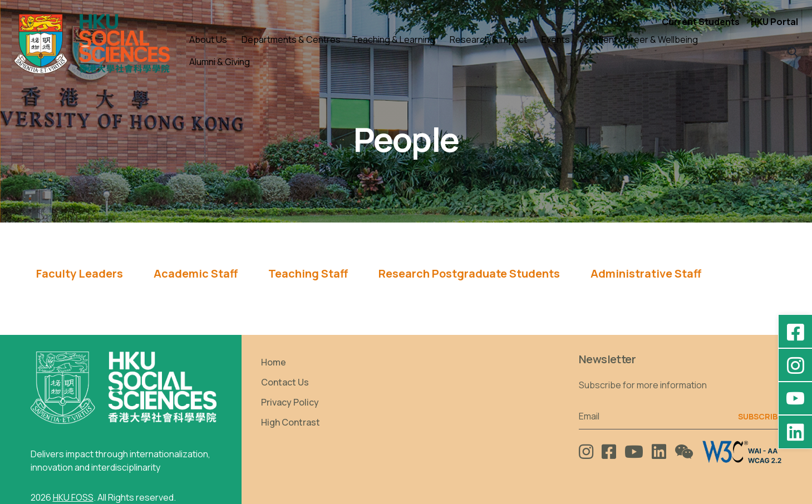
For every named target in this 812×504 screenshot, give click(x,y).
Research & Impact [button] (488, 39)
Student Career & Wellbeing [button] (641, 39)
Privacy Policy (290, 402)
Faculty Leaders (80, 274)
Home (274, 362)
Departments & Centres (291, 39)
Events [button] (556, 39)
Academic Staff (196, 274)
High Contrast (291, 422)
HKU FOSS (73, 497)
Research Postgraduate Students (469, 274)
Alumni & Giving (220, 62)
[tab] (80, 277)
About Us (208, 39)
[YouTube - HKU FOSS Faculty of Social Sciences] (795, 398)
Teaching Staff (308, 274)
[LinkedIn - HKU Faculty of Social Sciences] (795, 432)
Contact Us (285, 382)
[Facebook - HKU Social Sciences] (795, 332)
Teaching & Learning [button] (393, 39)
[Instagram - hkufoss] (795, 365)
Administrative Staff (646, 274)
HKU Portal (774, 22)
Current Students (701, 22)
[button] (793, 51)
